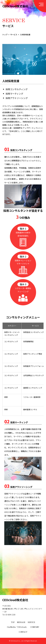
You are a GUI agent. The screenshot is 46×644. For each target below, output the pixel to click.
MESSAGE (21, 622)
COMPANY (35, 627)
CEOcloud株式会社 (15, 6)
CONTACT (23, 632)
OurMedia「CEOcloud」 (17, 627)
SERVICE (31, 622)
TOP (13, 622)
